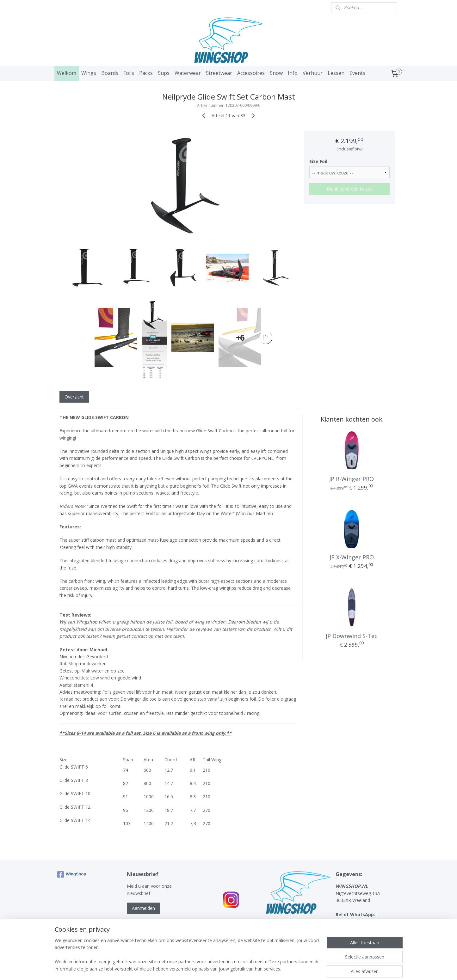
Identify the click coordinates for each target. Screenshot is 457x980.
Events (357, 73)
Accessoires (251, 73)
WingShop (72, 874)
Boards (110, 73)
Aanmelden (143, 908)
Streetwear (219, 73)
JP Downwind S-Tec (352, 636)
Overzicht (74, 397)
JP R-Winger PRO (352, 479)
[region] (187, 955)
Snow (276, 73)
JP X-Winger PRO (351, 557)
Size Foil (318, 161)
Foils (129, 73)
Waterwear (188, 73)
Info (293, 73)
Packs (146, 73)
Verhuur (313, 73)
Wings (89, 73)
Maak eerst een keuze (349, 189)
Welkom (67, 73)
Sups (164, 73)
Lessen (336, 73)
